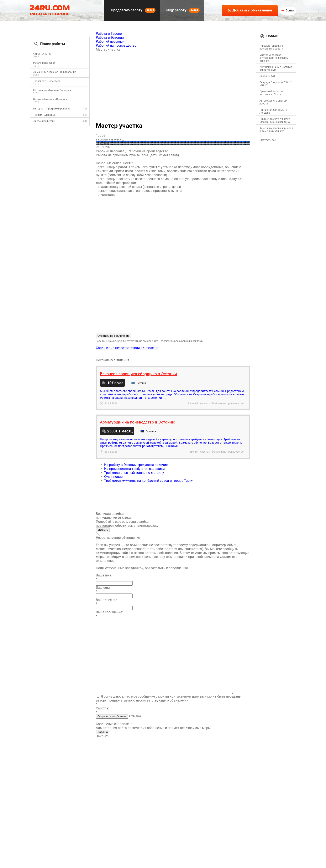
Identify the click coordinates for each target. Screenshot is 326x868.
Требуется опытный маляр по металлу (134, 473)
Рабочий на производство (116, 45)
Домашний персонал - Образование (55, 72)
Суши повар (113, 477)
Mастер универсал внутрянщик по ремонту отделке (274, 58)
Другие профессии (44, 121)
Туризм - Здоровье (44, 115)
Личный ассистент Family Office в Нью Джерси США (275, 120)
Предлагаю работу (133, 10)
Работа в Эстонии (110, 38)
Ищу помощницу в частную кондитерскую (276, 68)
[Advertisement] (173, 85)
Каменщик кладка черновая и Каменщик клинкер (276, 130)
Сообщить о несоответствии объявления (128, 348)
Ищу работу (183, 10)
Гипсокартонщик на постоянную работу (271, 47)
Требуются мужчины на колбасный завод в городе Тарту (148, 481)
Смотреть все (268, 140)
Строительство (42, 54)
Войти (290, 10)
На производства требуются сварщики (134, 469)
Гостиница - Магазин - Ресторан (52, 90)
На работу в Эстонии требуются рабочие (136, 465)
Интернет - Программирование (52, 109)
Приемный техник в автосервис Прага (271, 93)
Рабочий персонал (44, 63)
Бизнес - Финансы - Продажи (50, 99)
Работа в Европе (109, 34)
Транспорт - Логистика (47, 81)
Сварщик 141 (267, 76)
